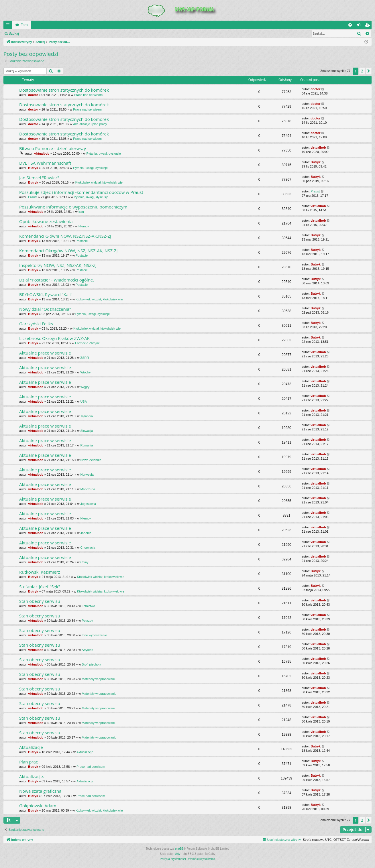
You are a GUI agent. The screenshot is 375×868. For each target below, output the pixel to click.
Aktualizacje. (32, 776)
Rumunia (87, 445)
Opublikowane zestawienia (46, 221)
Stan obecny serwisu (40, 601)
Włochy (85, 372)
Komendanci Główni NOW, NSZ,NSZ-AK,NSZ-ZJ (65, 236)
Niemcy (84, 226)
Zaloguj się (36, 34)
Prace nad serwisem (88, 95)
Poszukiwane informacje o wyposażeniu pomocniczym (73, 207)
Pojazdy (87, 621)
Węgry (85, 387)
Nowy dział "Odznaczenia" (45, 309)
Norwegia (87, 475)
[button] (369, 71)
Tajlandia (86, 416)
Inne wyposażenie (94, 635)
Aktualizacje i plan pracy (90, 124)
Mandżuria (88, 489)
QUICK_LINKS (9, 26)
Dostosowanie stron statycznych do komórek (64, 90)
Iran (81, 212)
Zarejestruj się (63, 34)
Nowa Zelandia (91, 460)
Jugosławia (88, 504)
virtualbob (42, 153)
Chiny (84, 562)
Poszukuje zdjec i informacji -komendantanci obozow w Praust (81, 192)
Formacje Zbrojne (87, 343)
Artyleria (87, 650)
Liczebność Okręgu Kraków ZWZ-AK (54, 338)
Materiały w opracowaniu (99, 679)
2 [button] (362, 71)
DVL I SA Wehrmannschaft (45, 163)
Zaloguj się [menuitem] (360, 26)
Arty (178, 854)
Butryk (33, 168)
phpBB (179, 849)
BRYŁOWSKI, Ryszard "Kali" (46, 294)
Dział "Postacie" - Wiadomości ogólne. (57, 280)
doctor (33, 95)
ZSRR (85, 358)
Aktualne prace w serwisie (45, 353)
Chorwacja (88, 548)
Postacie (82, 241)
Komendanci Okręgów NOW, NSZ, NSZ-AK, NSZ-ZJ (68, 251)
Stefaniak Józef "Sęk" (40, 586)
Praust (33, 197)
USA (84, 401)
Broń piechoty (91, 664)
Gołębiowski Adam (38, 806)
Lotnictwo (88, 606)
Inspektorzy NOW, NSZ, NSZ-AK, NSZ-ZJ (58, 265)
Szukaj (14, 34)
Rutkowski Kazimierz (40, 572)
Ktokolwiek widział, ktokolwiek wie (99, 182)
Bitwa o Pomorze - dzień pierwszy (53, 148)
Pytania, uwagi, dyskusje (103, 153)
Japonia (86, 533)
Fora (24, 25)
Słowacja (87, 431)
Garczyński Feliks (36, 324)
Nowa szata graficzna (40, 791)
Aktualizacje (31, 747)
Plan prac (29, 762)
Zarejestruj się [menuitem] (368, 26)
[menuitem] (350, 25)
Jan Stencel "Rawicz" (39, 178)
